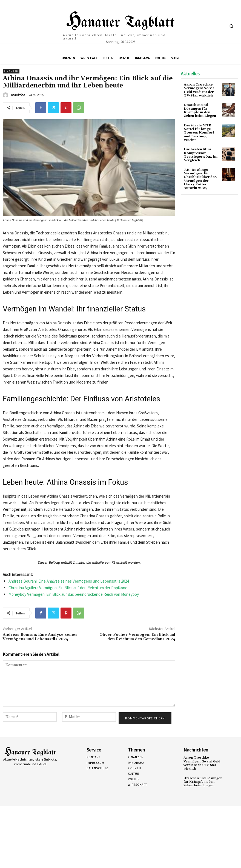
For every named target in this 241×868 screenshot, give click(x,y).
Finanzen (11, 71)
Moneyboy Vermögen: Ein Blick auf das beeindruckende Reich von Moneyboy (74, 594)
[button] (231, 26)
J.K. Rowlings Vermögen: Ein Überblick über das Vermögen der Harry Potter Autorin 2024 (200, 178)
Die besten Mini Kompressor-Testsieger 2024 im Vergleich (201, 154)
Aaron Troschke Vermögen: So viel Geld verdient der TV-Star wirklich (200, 90)
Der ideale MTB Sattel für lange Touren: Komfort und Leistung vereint (199, 132)
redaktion (18, 95)
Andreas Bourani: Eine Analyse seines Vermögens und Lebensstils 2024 (69, 581)
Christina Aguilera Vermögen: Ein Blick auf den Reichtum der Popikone (68, 588)
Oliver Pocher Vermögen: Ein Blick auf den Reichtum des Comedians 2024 (137, 637)
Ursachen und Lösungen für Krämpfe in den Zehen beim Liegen (200, 110)
